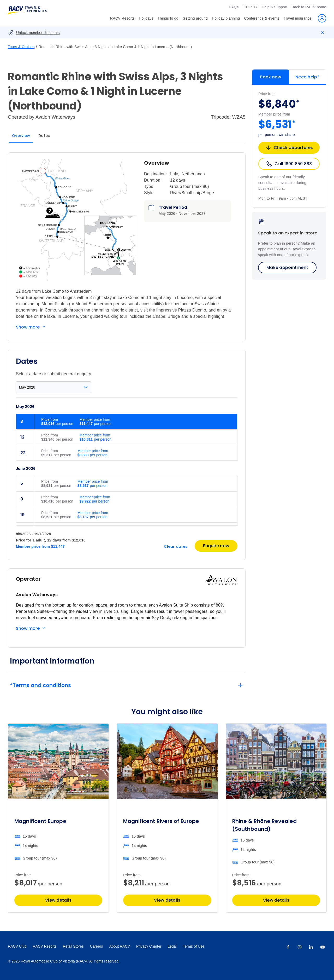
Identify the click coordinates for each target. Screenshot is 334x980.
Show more (28, 327)
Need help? (308, 77)
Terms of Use (194, 946)
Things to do (168, 18)
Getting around (195, 18)
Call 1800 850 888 (289, 164)
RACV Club (17, 946)
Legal (172, 946)
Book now (270, 77)
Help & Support (275, 7)
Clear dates (176, 546)
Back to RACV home (309, 7)
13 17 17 (250, 7)
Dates (44, 136)
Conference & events (262, 18)
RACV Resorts (122, 18)
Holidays (146, 18)
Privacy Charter (149, 946)
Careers (97, 946)
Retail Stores (73, 946)
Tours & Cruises (21, 47)
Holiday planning (226, 18)
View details (58, 900)
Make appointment (287, 267)
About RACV (120, 946)
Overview (21, 136)
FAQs (234, 7)
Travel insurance (298, 18)
